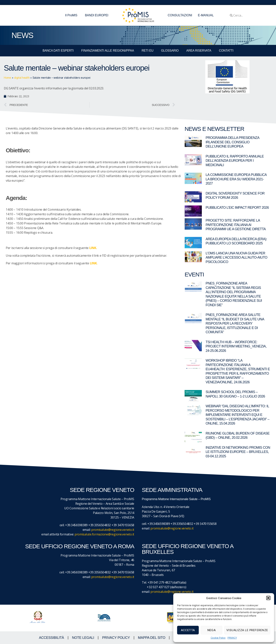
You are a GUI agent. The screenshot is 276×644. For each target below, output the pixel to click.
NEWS (22, 35)
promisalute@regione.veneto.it (113, 530)
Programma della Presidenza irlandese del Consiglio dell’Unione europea (232, 142)
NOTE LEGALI (83, 638)
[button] (268, 598)
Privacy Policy (116, 638)
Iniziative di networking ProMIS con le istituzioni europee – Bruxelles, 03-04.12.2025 (238, 452)
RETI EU (147, 51)
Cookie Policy (218, 638)
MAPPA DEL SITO (152, 638)
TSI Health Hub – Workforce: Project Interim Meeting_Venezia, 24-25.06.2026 (236, 346)
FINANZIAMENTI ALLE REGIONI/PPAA (108, 51)
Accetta (188, 630)
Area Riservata (199, 51)
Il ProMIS (72, 15)
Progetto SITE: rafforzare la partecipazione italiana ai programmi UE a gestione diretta (236, 225)
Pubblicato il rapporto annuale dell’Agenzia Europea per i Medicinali (235, 161)
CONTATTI (226, 51)
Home (7, 78)
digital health (22, 78)
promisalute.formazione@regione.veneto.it (104, 534)
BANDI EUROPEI (97, 15)
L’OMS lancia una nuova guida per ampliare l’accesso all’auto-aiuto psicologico (237, 258)
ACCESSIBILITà (51, 638)
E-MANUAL (206, 15)
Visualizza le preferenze (247, 630)
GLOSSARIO (170, 51)
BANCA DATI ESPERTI (58, 51)
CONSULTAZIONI (180, 15)
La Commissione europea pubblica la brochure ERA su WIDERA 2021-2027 (236, 179)
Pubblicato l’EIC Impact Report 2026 (237, 208)
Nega (212, 630)
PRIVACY (232, 638)
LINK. (94, 263)
